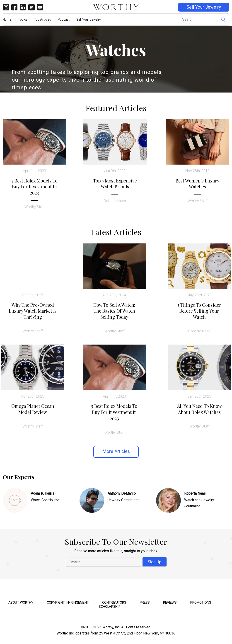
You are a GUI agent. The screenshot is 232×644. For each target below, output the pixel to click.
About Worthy (21, 603)
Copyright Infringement (68, 603)
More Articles (116, 451)
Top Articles (42, 19)
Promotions (201, 603)
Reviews (170, 603)
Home (7, 19)
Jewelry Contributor (123, 500)
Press (145, 603)
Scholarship (110, 607)
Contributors (114, 603)
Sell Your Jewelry (204, 7)
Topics (23, 19)
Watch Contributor (45, 500)
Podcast (64, 19)
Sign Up (155, 562)
